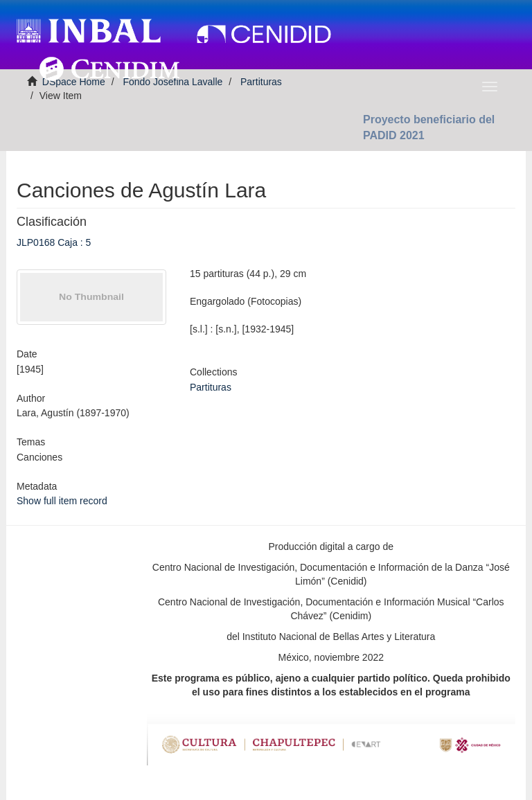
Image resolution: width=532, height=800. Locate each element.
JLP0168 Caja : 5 (54, 242)
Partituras (211, 387)
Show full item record (62, 501)
